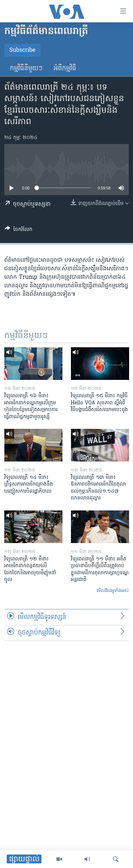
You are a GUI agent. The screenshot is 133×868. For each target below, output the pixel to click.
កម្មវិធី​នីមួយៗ (26, 69)
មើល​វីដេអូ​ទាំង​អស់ (113, 591)
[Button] (18, 231)
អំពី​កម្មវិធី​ (65, 69)
